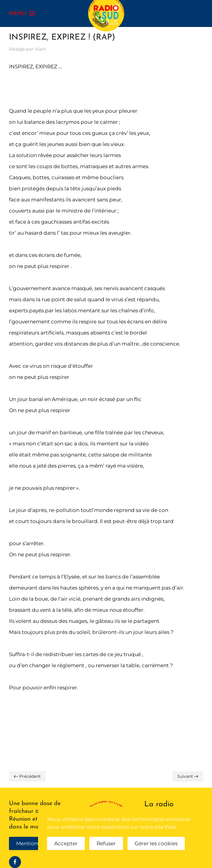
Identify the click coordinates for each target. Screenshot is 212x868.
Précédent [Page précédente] (27, 776)
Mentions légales (38, 843)
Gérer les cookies (156, 843)
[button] (22, 13)
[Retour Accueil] (106, 13)
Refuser (106, 843)
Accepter (66, 843)
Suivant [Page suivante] (188, 776)
